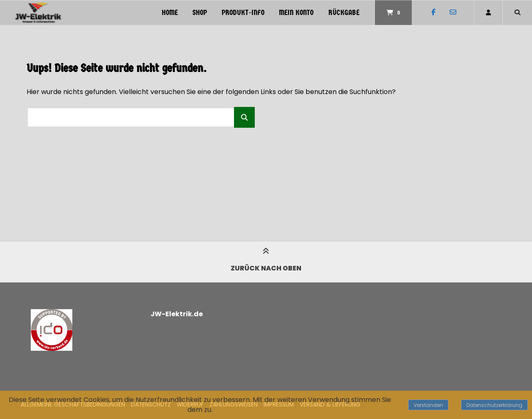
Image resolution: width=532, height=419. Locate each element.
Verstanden (428, 405)
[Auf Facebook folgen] (433, 12)
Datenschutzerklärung (494, 405)
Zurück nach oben (266, 261)
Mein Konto (296, 13)
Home (170, 13)
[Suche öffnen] (517, 12)
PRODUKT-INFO (243, 13)
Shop (200, 13)
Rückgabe (344, 13)
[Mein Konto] (488, 12)
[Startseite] (38, 12)
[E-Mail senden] (453, 12)
